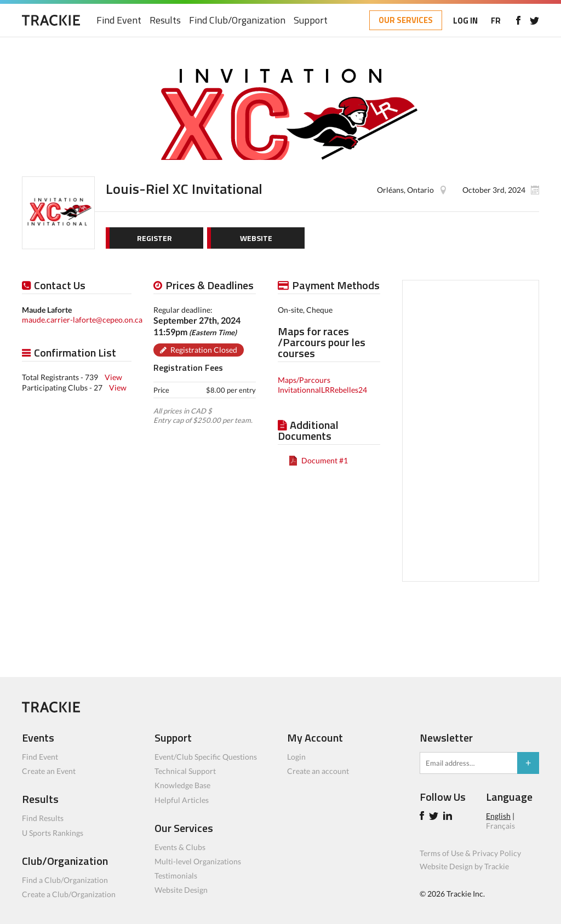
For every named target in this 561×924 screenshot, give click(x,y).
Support (311, 21)
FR (496, 21)
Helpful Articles (182, 800)
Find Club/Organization (237, 21)
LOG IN (465, 21)
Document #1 (325, 460)
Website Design (181, 890)
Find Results (43, 818)
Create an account (318, 771)
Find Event (119, 21)
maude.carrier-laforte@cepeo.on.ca (82, 320)
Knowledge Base (182, 785)
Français (500, 826)
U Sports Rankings (53, 833)
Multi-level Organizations (198, 861)
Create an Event (49, 771)
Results (165, 21)
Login (296, 757)
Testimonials (176, 876)
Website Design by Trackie (464, 866)
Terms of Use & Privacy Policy (470, 853)
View (113, 377)
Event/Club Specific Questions (206, 757)
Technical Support (185, 771)
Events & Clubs (180, 847)
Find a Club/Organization (65, 880)
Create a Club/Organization (69, 894)
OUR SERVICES (406, 20)
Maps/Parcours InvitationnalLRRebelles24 (322, 385)
